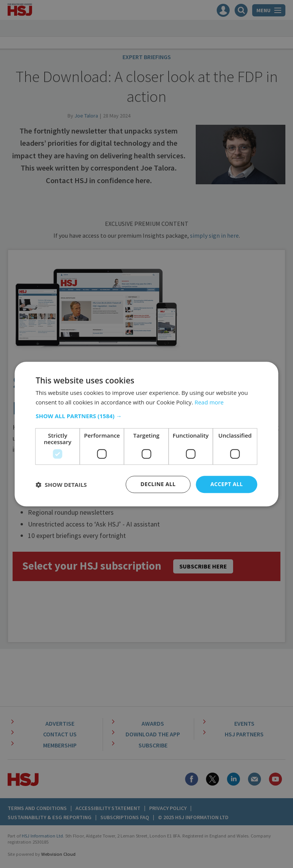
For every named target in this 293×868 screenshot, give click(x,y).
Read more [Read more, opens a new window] (209, 402)
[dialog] (146, 434)
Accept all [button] (226, 484)
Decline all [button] (158, 484)
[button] (146, 416)
